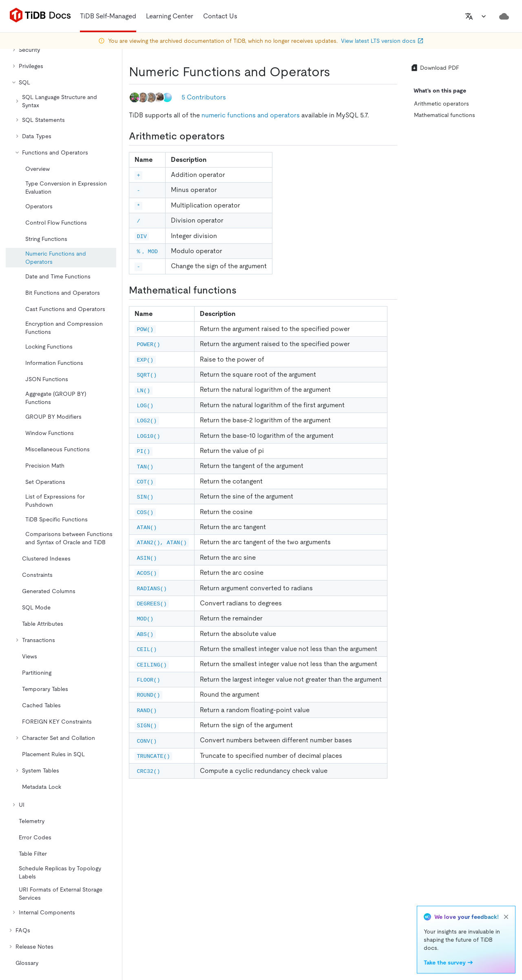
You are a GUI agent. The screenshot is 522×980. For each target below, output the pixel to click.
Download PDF (435, 68)
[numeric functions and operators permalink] (337, 72)
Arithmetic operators (441, 104)
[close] (506, 917)
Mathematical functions (445, 115)
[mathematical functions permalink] (243, 290)
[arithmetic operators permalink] (231, 136)
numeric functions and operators (251, 115)
